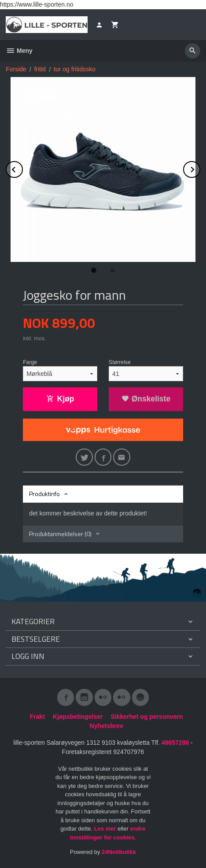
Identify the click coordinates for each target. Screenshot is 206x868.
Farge (30, 362)
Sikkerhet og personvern (147, 717)
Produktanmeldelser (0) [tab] (60, 534)
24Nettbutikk (119, 852)
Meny (19, 51)
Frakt (37, 717)
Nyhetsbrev (107, 726)
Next (200, 168)
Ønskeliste (146, 399)
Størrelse (120, 362)
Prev (22, 168)
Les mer (106, 829)
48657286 (175, 743)
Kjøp (60, 399)
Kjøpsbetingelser (78, 717)
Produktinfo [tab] (44, 494)
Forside (16, 69)
